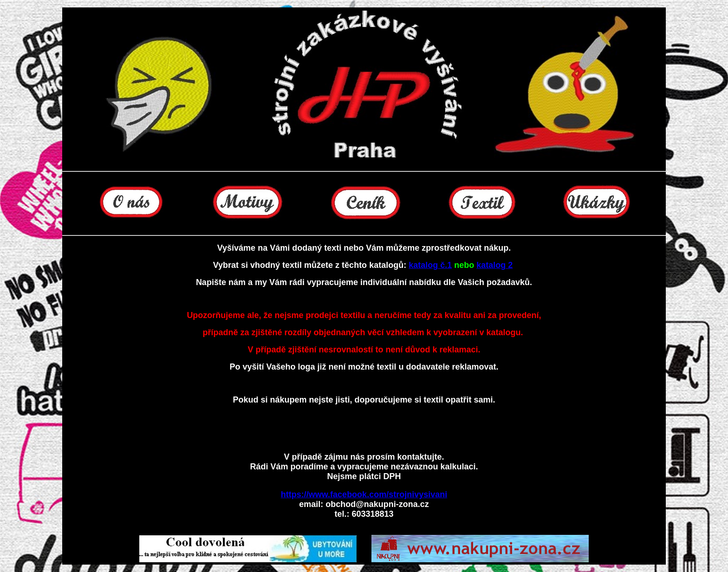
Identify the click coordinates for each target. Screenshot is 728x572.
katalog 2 (494, 265)
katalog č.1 (430, 265)
